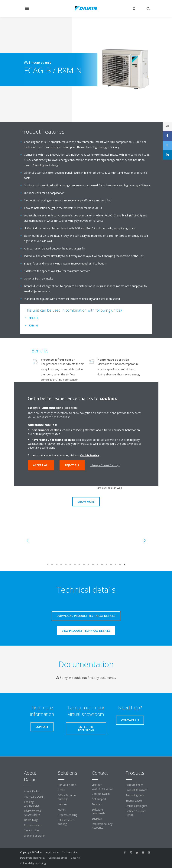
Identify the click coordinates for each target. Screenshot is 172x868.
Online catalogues (137, 806)
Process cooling (68, 815)
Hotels (62, 810)
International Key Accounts (102, 826)
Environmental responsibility (33, 813)
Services (97, 804)
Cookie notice (70, 852)
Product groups (135, 795)
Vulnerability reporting (33, 863)
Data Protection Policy (33, 858)
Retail (61, 790)
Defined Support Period (136, 813)
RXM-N (33, 325)
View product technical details (86, 631)
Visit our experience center (103, 787)
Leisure (62, 804)
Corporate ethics (58, 858)
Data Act (76, 858)
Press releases (33, 825)
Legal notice (52, 852)
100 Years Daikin (34, 797)
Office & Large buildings (67, 797)
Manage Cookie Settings (105, 465)
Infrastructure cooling (66, 822)
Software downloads (98, 811)
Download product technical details (86, 616)
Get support (99, 799)
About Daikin (32, 791)
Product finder (134, 785)
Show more (86, 502)
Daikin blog (31, 820)
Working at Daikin (35, 836)
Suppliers (97, 819)
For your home (67, 785)
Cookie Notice (90, 455)
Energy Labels (134, 801)
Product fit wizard (136, 790)
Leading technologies (32, 804)
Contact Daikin (101, 794)
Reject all (72, 465)
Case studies (32, 830)
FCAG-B (33, 318)
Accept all (41, 465)
